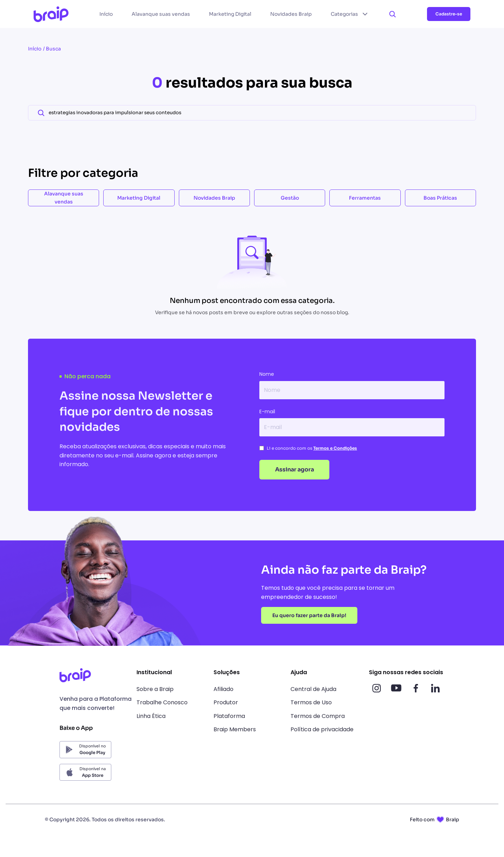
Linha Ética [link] (151, 716)
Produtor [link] (226, 702)
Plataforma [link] (229, 716)
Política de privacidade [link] (322, 729)
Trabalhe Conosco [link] (162, 702)
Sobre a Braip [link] (155, 689)
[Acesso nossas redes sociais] (377, 688)
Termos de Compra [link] (318, 716)
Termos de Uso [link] (311, 702)
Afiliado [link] (223, 689)
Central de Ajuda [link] (313, 689)
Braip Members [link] (235, 729)
